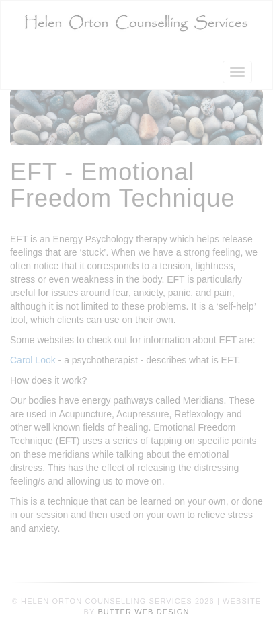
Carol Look (33, 360)
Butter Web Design (143, 612)
